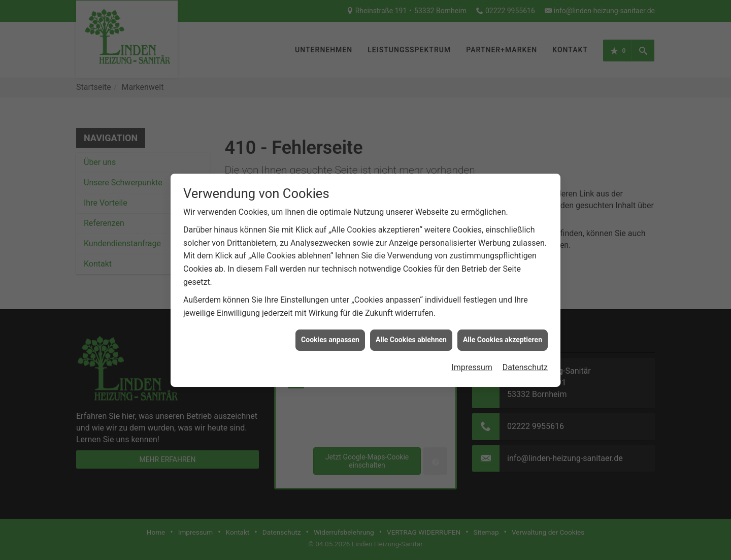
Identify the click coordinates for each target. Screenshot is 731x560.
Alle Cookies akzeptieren (503, 337)
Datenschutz (525, 365)
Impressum (472, 365)
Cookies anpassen (330, 337)
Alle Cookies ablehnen (411, 337)
